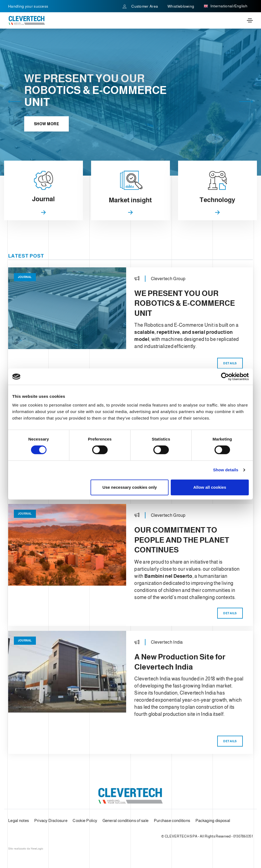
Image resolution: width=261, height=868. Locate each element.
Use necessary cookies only (130, 487)
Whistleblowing (181, 6)
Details (230, 363)
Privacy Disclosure (51, 820)
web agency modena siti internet (26, 849)
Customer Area (140, 6)
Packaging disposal (213, 820)
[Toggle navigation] (250, 20)
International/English (226, 6)
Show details (226, 470)
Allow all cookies (210, 487)
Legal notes (18, 820)
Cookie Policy (85, 820)
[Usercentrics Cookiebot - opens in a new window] (225, 377)
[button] (15, 102)
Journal (25, 277)
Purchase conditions (172, 820)
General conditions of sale (126, 820)
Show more (47, 124)
